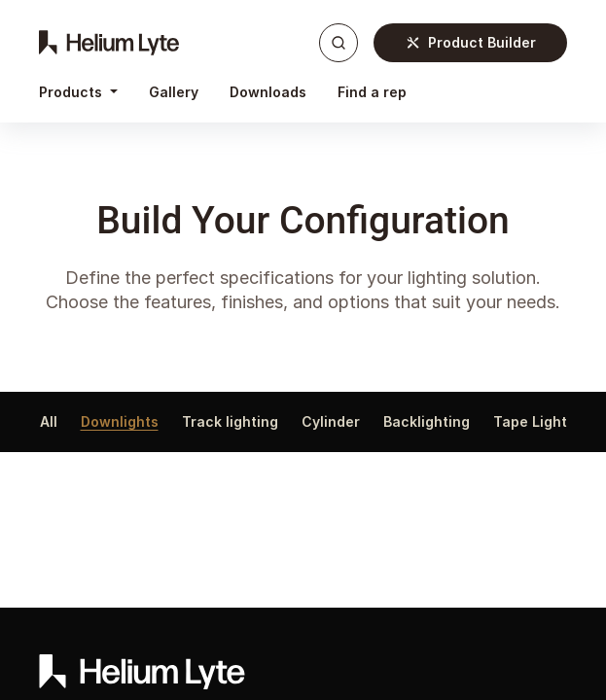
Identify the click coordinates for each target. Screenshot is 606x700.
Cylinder (331, 422)
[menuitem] (174, 92)
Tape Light (530, 422)
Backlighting (427, 422)
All (49, 422)
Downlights (120, 422)
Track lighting (230, 422)
